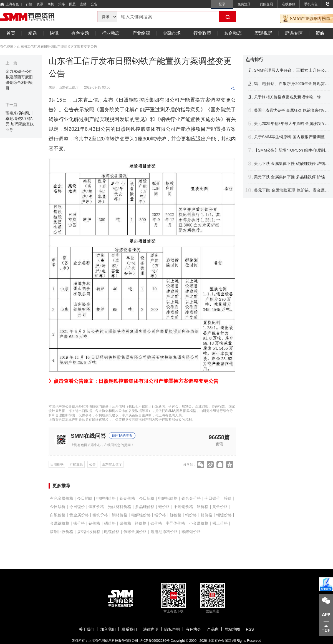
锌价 (228, 498)
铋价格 (94, 523)
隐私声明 (172, 629)
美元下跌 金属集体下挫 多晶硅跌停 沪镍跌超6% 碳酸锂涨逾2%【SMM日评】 (291, 177)
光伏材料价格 (120, 507)
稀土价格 (220, 523)
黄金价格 (220, 507)
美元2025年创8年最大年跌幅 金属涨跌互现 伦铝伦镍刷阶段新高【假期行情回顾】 (291, 124)
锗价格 (79, 523)
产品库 (213, 629)
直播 (83, 4)
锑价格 (176, 515)
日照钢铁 (57, 464)
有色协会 (193, 629)
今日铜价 (85, 498)
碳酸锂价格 (191, 532)
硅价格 (164, 507)
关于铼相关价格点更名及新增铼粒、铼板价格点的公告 (291, 97)
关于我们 (87, 629)
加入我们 (108, 629)
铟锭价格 (224, 515)
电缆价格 (112, 532)
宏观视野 (263, 33)
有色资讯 (7, 47)
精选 (32, 33)
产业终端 (141, 33)
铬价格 (203, 507)
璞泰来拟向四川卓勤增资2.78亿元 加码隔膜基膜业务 (20, 121)
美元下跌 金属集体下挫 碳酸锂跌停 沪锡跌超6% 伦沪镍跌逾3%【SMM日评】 (291, 164)
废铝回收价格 (89, 532)
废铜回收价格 (62, 532)
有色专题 (80, 33)
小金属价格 (199, 523)
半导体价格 (175, 523)
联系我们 (129, 629)
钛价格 (156, 523)
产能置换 (76, 464)
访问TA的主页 (122, 436)
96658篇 (219, 437)
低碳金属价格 (135, 532)
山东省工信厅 (112, 464)
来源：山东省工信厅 (64, 87)
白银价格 (58, 515)
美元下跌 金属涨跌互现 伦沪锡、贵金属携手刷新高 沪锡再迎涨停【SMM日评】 (291, 190)
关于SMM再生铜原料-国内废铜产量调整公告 (291, 137)
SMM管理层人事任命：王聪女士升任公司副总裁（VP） (291, 70)
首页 (11, 33)
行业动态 (111, 33)
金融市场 (172, 33)
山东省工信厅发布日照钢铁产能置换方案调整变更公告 (57, 47)
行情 (29, 4)
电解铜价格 (106, 498)
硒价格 (110, 523)
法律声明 (151, 629)
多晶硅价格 (145, 507)
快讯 (54, 33)
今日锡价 (58, 507)
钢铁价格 (100, 515)
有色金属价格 (62, 498)
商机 (51, 4)
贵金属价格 (79, 515)
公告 (94, 4)
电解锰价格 (141, 515)
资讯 (40, 4)
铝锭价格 (127, 498)
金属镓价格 (60, 523)
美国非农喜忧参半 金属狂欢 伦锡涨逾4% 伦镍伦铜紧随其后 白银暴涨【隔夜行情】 (291, 110)
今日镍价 (77, 507)
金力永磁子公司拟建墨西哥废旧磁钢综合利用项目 (19, 80)
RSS (250, 629)
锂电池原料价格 (164, 532)
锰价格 (160, 515)
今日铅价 (212, 498)
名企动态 (233, 33)
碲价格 (125, 523)
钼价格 (206, 515)
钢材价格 (120, 515)
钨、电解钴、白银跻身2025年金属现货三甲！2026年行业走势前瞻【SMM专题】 (291, 84)
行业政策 (202, 33)
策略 (62, 4)
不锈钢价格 (183, 507)
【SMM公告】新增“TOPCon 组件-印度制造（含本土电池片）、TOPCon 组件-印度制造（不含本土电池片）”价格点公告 (291, 150)
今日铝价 (147, 498)
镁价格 (141, 523)
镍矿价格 (96, 507)
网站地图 (232, 629)
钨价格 (191, 515)
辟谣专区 (294, 33)
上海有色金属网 (220, 641)
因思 (72, 4)
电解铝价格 (168, 498)
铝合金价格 (191, 498)
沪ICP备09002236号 (154, 641)
